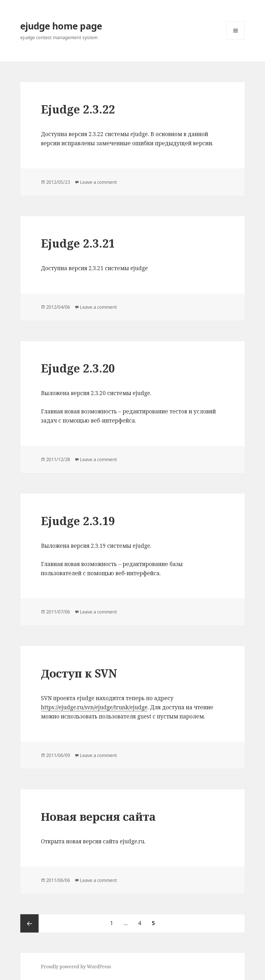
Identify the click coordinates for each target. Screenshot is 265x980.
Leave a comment (98, 182)
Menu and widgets (236, 40)
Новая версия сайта (98, 816)
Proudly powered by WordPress (76, 967)
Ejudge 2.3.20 (78, 368)
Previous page (29, 923)
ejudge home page (61, 26)
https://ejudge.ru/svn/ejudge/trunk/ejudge (94, 707)
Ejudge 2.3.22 (78, 109)
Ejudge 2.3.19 (78, 521)
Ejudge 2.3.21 (78, 243)
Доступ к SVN (79, 673)
